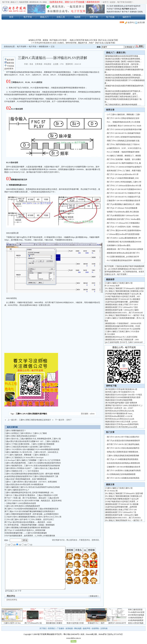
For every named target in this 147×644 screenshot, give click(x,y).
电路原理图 (24, 2)
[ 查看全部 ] (94, 596)
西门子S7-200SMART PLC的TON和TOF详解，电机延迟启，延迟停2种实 (33, 501)
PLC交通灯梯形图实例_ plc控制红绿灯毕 (123, 257)
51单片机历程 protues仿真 (127, 427)
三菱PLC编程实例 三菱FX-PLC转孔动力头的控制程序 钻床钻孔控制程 (32, 487)
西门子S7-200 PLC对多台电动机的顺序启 (123, 448)
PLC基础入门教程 (113, 288)
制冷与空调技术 (112, 99)
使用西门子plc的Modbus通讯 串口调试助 (123, 212)
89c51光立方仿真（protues (127, 422)
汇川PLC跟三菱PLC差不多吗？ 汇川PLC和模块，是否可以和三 (29, 519)
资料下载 (94, 17)
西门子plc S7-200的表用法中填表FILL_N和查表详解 (25, 530)
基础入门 (14, 2)
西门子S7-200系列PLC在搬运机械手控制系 (124, 471)
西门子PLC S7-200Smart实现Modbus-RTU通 (124, 186)
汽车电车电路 (111, 294)
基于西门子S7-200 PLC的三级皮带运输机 (123, 444)
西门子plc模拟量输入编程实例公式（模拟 (123, 204)
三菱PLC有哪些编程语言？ (15, 431)
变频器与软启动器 (113, 70)
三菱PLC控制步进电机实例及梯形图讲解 (123, 456)
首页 (11, 17)
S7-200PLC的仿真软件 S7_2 (131, 405)
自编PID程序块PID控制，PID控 (128, 326)
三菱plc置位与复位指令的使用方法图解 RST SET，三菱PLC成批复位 (32, 441)
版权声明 (87, 628)
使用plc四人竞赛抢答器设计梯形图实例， (123, 452)
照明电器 (118, 9)
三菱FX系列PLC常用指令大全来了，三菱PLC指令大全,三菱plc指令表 (32, 468)
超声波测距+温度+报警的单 (126, 403)
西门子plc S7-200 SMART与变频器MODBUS (124, 189)
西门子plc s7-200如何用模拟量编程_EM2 (123, 178)
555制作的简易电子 (136, 618)
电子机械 (110, 17)
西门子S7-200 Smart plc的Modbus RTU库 (123, 174)
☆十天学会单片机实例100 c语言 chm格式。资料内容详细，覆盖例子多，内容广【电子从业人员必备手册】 (73, 43)
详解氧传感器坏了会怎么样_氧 (129, 294)
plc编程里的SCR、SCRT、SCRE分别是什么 (124, 148)
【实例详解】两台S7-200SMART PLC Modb (124, 126)
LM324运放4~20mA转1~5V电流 (129, 395)
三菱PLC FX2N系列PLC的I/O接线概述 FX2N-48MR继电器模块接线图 (32, 449)
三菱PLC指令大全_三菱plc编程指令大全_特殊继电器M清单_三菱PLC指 (33, 439)
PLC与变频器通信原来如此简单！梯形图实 (124, 260)
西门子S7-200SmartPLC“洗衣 (127, 307)
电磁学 (108, 94)
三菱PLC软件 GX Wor (12, 623)
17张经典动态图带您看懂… (131, 59)
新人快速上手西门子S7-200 (126, 510)
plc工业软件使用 (112, 342)
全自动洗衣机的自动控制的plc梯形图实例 (123, 463)
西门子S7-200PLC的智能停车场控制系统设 (124, 137)
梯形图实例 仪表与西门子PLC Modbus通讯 (124, 219)
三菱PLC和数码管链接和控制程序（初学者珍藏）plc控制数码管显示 (32, 514)
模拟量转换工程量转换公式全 (132, 291)
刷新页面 (9, 63)
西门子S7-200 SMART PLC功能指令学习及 (124, 193)
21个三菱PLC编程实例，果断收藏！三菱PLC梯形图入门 (27, 455)
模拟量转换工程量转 (54, 623)
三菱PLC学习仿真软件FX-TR (123, 392)
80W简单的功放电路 (136, 615)
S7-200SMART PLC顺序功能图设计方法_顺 (124, 163)
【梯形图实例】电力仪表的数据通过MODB (124, 242)
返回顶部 (9, 60)
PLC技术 (110, 6)
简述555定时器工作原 (75, 623)
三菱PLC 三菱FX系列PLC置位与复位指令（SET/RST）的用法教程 (31, 482)
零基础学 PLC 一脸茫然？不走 (132, 315)
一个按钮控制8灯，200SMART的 (128, 323)
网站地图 (78, 628)
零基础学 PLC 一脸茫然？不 (131, 520)
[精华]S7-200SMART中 (117, 623)
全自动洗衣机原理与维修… (129, 56)
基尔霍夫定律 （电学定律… (129, 64)
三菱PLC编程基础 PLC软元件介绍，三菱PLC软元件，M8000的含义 (31, 452)
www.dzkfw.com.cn (73, 638)
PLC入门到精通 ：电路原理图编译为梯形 (123, 152)
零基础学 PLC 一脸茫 (96, 623)
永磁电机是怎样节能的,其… (131, 91)
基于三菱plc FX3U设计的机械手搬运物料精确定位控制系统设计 (30, 511)
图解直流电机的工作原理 (128, 67)
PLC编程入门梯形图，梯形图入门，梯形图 (124, 156)
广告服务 (60, 628)
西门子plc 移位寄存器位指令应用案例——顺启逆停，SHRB (28, 522)
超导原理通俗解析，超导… (127, 94)
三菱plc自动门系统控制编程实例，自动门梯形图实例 (25, 479)
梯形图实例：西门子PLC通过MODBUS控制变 (125, 249)
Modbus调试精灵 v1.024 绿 (122, 416)
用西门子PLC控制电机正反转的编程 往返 (123, 141)
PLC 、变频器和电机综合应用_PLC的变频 (124, 122)
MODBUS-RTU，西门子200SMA (128, 518)
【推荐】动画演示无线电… (131, 62)
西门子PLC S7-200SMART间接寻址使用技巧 (124, 167)
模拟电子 (118, 12)
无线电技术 (110, 62)
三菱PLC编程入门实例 (114, 283)
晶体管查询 (9, 69)
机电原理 (109, 67)
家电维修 (109, 56)
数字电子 (126, 12)
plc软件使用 (128, 6)
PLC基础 (43, 2)
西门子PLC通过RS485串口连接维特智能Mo (124, 230)
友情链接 (69, 628)
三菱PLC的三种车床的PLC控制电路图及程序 (22, 506)
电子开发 (6, 2)
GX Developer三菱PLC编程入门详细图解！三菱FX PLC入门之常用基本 (32, 460)
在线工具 (61, 17)
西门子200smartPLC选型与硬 (132, 493)
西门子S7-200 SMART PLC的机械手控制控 (124, 133)
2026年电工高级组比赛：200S (127, 340)
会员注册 (140, 22)
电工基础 (109, 105)
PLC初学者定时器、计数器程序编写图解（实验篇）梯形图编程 (30, 525)
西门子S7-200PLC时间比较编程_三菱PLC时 (124, 182)
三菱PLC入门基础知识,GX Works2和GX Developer (24, 458)
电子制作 (126, 9)
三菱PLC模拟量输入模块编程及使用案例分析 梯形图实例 (27, 528)
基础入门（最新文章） (117, 53)
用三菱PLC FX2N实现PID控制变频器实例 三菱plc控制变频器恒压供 (31, 509)
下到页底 (9, 66)
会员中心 (130, 22)
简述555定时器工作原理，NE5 (128, 296)
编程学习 (127, 17)
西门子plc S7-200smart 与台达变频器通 (122, 208)
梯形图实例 (34, 2)
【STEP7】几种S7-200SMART (131, 342)
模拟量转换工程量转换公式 (131, 496)
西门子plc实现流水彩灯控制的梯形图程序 (123, 441)
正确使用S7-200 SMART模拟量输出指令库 (124, 201)
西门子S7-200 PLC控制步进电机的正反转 (123, 118)
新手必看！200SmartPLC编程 (127, 515)
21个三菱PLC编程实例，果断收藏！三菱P (124, 114)
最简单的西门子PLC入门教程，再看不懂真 (124, 171)
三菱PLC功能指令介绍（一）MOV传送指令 (22, 471)
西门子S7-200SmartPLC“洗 (126, 512)
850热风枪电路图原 (136, 620)
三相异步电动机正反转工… (129, 97)
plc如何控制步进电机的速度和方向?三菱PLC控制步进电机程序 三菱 (31, 476)
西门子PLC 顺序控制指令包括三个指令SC (123, 144)
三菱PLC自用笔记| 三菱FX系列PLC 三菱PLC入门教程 (26, 433)
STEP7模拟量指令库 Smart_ (122, 414)
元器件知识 (110, 302)
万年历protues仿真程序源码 (128, 424)
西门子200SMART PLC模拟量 (127, 504)
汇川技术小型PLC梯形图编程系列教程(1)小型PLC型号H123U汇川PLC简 (33, 517)
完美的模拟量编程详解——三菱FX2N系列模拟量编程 (26, 533)
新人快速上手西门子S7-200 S (127, 305)
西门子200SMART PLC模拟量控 (128, 299)
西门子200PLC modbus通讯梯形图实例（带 (124, 238)
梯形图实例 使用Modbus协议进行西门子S (123, 253)
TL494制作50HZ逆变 (136, 612)
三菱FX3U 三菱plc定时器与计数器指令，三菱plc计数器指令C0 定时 (31, 495)
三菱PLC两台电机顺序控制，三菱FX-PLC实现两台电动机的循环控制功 (33, 463)
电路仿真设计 (111, 395)
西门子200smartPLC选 (33, 623)
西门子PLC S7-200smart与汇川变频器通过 (123, 223)
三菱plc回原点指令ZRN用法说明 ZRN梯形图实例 (24, 484)
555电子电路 (111, 296)
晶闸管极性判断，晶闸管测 (126, 507)
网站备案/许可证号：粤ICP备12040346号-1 (64, 634)
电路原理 (110, 12)
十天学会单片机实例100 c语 (126, 389)
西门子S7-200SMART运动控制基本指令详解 (124, 129)
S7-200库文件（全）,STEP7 (122, 408)
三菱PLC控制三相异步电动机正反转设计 (35, 420)
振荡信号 (133, 9)
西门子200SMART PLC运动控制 (128, 329)
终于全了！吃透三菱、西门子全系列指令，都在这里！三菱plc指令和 (32, 498)
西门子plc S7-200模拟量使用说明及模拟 (123, 459)
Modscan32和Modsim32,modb (123, 419)
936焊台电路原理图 (125, 400)
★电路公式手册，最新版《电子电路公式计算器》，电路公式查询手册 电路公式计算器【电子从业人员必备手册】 (74, 40)
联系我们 (52, 628)
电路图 (77, 17)
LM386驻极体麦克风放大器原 (129, 397)
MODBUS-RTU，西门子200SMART (129, 313)
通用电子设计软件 (113, 405)
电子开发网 (21, 47)
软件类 (108, 392)
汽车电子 (110, 9)
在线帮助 (95, 628)
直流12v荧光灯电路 (136, 623)
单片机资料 (110, 389)
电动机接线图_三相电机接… (131, 75)
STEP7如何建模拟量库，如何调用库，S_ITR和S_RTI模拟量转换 (30, 536)
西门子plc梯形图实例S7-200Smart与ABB (123, 216)
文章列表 (104, 628)
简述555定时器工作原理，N (127, 502)
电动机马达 (110, 59)
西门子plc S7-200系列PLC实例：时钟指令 (123, 227)
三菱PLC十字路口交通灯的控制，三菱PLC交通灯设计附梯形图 (29, 444)
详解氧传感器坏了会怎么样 (128, 499)
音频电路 (133, 12)
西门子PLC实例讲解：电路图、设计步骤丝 (124, 159)
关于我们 (43, 628)
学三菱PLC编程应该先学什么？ (17, 490)
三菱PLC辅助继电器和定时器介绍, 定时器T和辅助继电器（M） (30, 493)
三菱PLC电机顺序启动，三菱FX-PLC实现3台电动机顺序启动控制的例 (32, 466)
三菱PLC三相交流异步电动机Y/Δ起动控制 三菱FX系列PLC (28, 447)
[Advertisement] (73, 32)
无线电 (140, 12)
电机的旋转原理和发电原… (131, 78)
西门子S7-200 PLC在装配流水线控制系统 (123, 478)
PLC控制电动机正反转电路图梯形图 (121, 474)
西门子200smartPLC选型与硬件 (133, 288)
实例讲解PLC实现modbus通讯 (119, 245)
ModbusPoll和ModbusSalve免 (123, 411)
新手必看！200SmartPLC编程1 (127, 310)
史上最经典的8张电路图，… (129, 105)
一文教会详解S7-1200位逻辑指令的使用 (20, 503)
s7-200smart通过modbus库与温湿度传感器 (123, 234)
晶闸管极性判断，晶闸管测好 (127, 302)
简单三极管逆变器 (135, 610)
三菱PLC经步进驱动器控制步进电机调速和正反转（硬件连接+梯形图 (32, 474)
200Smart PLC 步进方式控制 (126, 337)
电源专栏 (137, 6)
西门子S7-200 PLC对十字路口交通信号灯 (123, 437)
